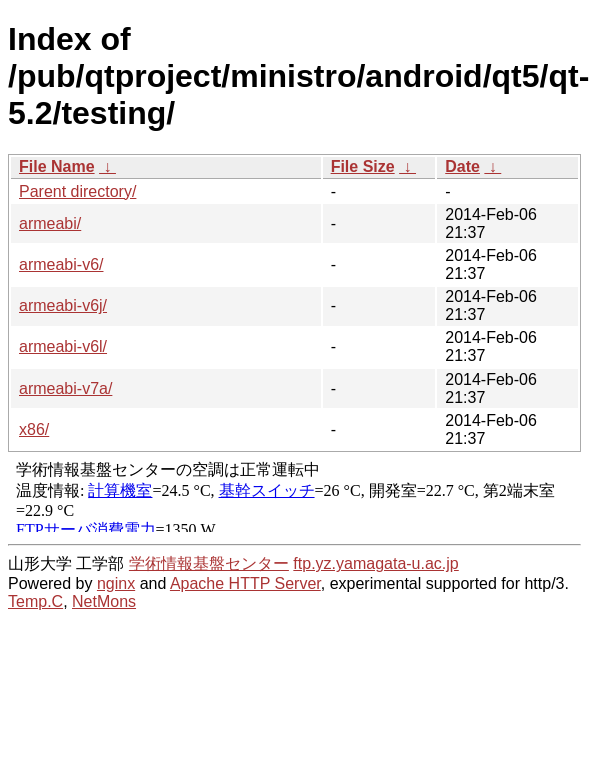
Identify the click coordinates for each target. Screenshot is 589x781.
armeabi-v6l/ (63, 346)
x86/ (34, 429)
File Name (57, 166)
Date (462, 166)
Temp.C (35, 601)
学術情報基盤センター (209, 563)
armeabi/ (50, 223)
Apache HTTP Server (245, 583)
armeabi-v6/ (61, 264)
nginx (116, 583)
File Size (363, 166)
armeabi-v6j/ (63, 305)
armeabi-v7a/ (65, 388)
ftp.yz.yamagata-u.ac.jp (375, 563)
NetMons (104, 601)
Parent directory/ (77, 191)
